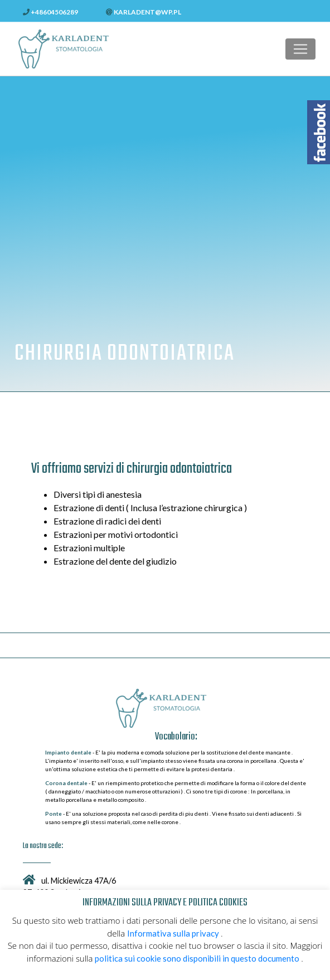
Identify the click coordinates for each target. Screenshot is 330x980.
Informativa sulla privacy (174, 933)
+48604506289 (50, 12)
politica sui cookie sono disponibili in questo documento (198, 958)
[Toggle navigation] (300, 49)
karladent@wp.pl (144, 12)
